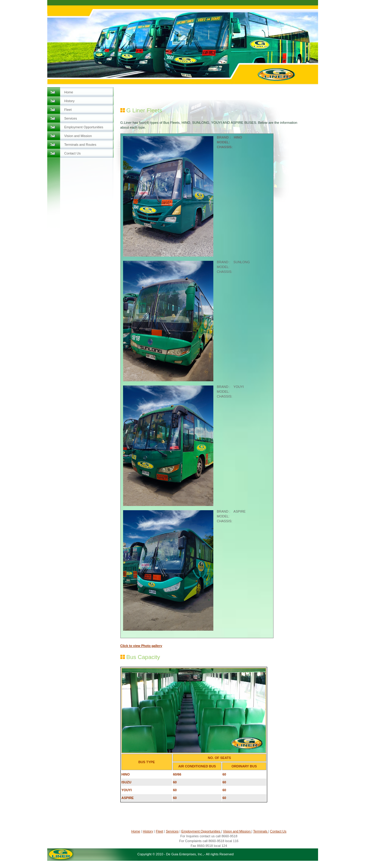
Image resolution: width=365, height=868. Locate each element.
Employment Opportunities (84, 127)
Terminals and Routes (80, 145)
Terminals (261, 831)
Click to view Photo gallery (141, 646)
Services (71, 118)
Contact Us (73, 153)
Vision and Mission (78, 136)
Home (69, 92)
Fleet (68, 110)
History (70, 101)
